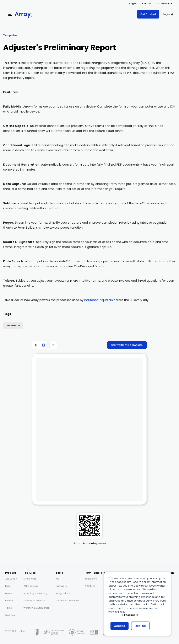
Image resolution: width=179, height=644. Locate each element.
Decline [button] (140, 626)
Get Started (148, 14)
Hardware (61, 586)
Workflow (10, 615)
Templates (10, 35)
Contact (147, 4)
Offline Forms (31, 586)
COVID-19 (90, 586)
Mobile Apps (30, 579)
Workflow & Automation (37, 608)
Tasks (8, 608)
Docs (8, 586)
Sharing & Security (34, 601)
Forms (8, 593)
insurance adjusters (99, 300)
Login (166, 14)
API (57, 579)
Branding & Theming (35, 593)
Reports (9, 601)
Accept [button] (120, 626)
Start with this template (127, 345)
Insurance (13, 325)
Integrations (63, 593)
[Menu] (10, 14)
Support (133, 4)
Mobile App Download (67, 601)
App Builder (11, 579)
